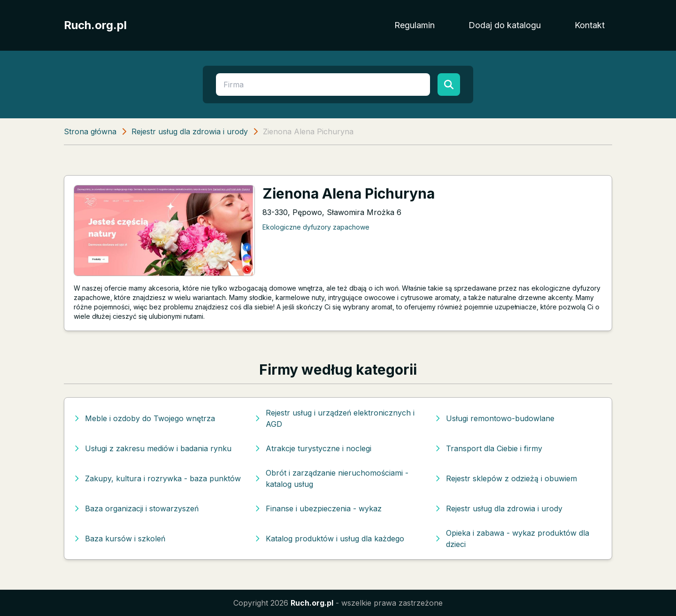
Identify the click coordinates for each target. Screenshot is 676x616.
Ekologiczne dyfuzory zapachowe (316, 227)
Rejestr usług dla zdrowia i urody (190, 131)
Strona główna (90, 131)
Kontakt (590, 25)
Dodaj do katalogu (505, 25)
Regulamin (415, 25)
